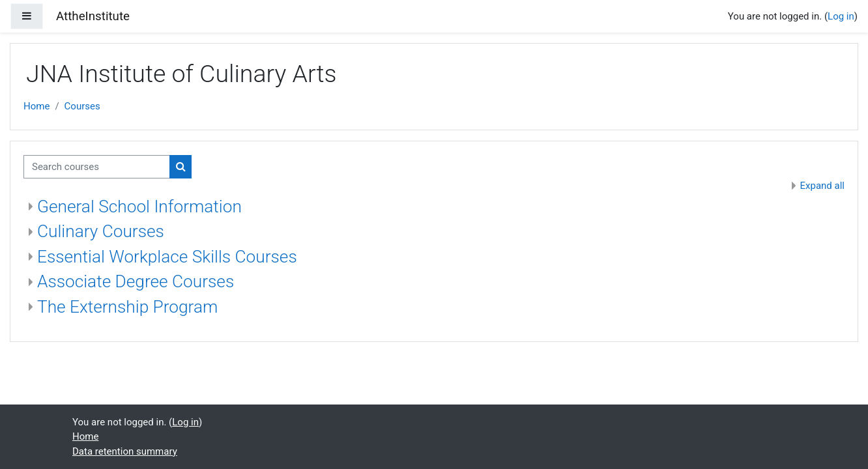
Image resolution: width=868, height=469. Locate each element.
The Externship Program (127, 307)
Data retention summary (125, 451)
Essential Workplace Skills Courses (167, 257)
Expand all (822, 186)
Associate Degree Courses (136, 281)
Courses (82, 106)
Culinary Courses (101, 231)
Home (36, 106)
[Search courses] (97, 167)
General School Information (139, 206)
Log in (841, 16)
